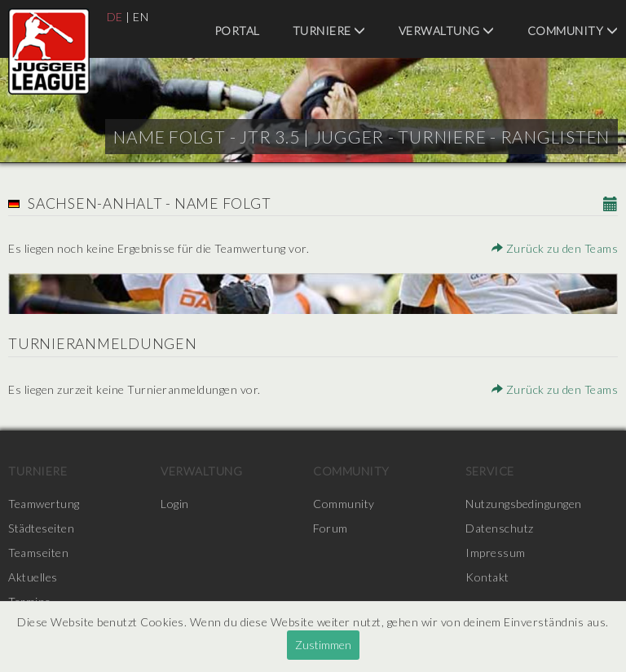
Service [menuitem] (490, 471)
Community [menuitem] (573, 31)
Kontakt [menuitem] (487, 577)
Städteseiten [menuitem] (41, 528)
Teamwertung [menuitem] (44, 504)
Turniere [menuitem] (329, 31)
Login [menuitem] (175, 504)
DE (115, 17)
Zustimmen (323, 645)
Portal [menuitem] (237, 31)
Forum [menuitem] (331, 528)
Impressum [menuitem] (496, 553)
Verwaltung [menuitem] (447, 31)
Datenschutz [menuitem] (500, 528)
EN (141, 17)
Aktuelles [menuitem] (33, 577)
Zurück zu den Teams (555, 248)
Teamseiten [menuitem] (38, 553)
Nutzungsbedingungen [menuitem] (524, 504)
